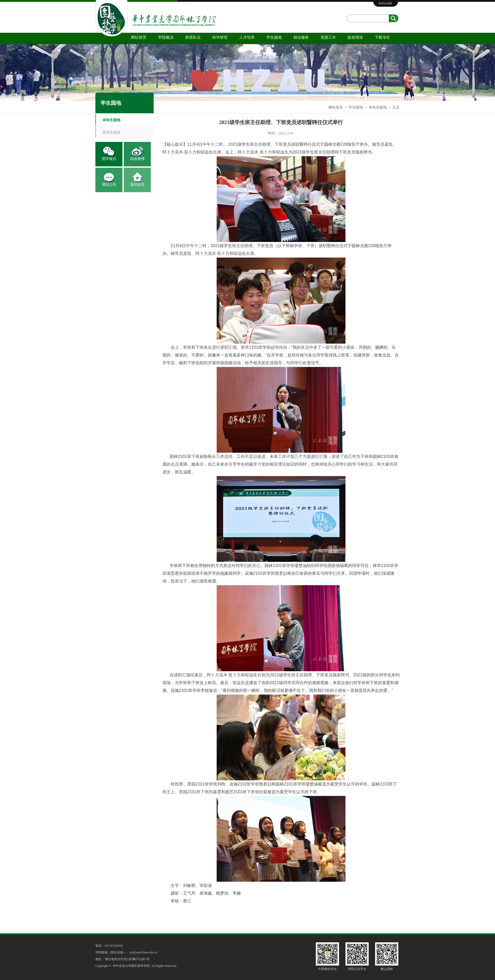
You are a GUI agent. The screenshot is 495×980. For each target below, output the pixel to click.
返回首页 (137, 185)
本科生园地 (378, 107)
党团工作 (328, 37)
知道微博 (137, 159)
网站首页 (139, 37)
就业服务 (301, 37)
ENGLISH (385, 3)
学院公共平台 (357, 969)
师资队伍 (193, 37)
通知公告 (109, 185)
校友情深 (355, 37)
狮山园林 (387, 969)
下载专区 (382, 37)
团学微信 (109, 159)
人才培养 (247, 37)
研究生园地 (111, 132)
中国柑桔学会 (327, 969)
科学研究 (220, 37)
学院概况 (166, 37)
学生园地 (274, 37)
